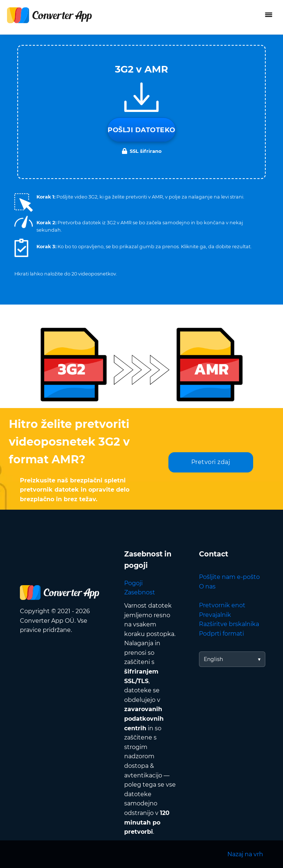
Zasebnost (140, 592)
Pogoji (133, 583)
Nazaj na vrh (245, 854)
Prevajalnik (215, 615)
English (213, 659)
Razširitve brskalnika (229, 624)
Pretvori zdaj (211, 462)
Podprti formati (221, 634)
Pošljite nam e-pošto (229, 577)
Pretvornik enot (222, 605)
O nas (207, 586)
